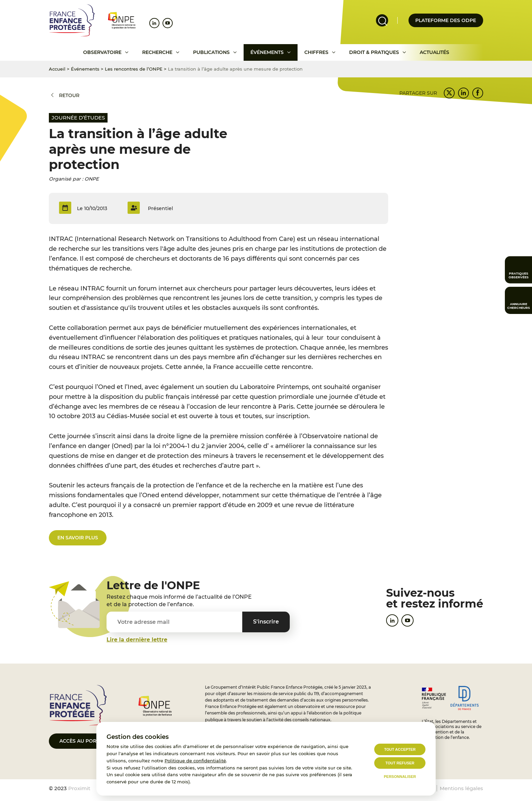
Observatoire (102, 52)
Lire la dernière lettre (137, 640)
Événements (267, 52)
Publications (211, 52)
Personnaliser (400, 777)
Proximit (79, 788)
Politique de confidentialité (195, 761)
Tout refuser (400, 763)
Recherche (157, 52)
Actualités (434, 52)
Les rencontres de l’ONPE (134, 69)
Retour (69, 95)
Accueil (57, 69)
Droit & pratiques (374, 52)
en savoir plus (78, 538)
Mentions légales (461, 788)
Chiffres (316, 52)
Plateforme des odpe (446, 20)
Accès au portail (83, 741)
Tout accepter (400, 749)
